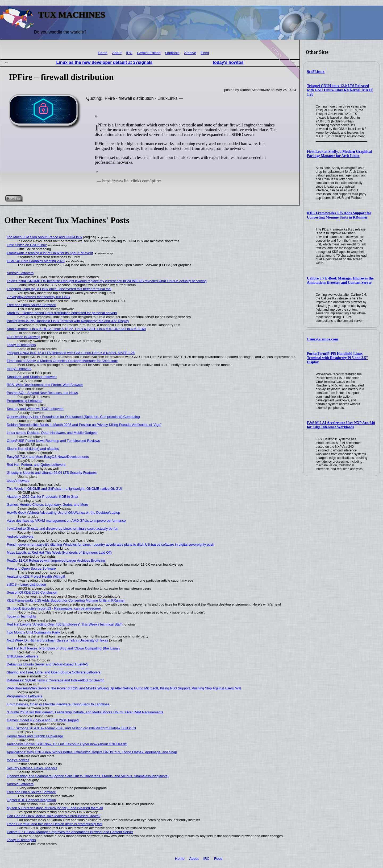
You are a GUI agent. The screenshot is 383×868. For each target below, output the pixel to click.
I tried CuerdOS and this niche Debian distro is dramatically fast (55, 824)
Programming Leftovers (25, 401)
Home (103, 53)
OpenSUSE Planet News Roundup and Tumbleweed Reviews (53, 441)
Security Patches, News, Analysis (32, 768)
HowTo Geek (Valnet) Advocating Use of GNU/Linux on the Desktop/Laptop (64, 513)
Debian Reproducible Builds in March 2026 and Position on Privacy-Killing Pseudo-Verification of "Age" (84, 425)
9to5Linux (316, 72)
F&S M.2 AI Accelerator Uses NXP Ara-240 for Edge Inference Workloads (341, 425)
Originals (172, 53)
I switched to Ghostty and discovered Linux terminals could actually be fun (63, 528)
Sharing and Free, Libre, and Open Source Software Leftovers (54, 672)
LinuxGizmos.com (323, 339)
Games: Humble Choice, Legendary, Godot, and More (48, 505)
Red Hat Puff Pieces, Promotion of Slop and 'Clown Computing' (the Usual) (63, 648)
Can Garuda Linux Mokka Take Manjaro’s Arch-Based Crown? (54, 816)
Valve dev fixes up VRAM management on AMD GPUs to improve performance (66, 521)
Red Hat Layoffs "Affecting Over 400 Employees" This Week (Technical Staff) (65, 624)
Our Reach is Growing (24, 337)
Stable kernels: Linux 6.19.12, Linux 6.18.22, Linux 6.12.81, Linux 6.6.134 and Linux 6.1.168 (76, 329)
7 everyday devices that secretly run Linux (39, 297)
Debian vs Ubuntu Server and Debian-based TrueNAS (48, 664)
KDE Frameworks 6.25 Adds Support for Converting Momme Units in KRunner (339, 215)
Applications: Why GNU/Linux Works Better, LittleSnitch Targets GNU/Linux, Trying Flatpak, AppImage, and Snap (92, 752)
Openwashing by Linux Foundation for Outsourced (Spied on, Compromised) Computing (73, 417)
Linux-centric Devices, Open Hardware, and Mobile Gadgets (52, 433)
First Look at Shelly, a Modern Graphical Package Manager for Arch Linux (339, 154)
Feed (205, 53)
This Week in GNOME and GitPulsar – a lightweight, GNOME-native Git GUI (64, 489)
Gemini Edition (149, 53)
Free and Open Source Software (31, 305)
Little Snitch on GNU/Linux (27, 245)
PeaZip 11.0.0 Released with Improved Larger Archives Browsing (56, 560)
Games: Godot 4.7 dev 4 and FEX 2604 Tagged (43, 720)
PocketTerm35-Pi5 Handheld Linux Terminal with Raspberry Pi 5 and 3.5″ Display (338, 358)
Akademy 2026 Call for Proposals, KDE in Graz (43, 497)
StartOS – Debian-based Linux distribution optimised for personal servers (62, 313)
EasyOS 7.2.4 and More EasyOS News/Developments (48, 457)
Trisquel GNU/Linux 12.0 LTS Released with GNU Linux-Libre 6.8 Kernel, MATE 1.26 (340, 90)
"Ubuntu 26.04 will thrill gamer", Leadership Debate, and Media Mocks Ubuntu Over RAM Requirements (85, 712)
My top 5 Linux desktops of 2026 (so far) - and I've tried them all (55, 808)
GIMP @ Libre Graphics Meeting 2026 (36, 261)
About (117, 53)
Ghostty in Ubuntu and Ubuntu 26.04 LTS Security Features (52, 473)
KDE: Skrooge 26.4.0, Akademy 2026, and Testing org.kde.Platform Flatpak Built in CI (72, 728)
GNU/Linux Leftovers (23, 656)
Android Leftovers (20, 273)
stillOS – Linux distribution (26, 584)
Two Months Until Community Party (34, 632)
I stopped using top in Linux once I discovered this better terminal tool (59, 289)
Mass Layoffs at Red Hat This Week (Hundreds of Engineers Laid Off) (59, 552)
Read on (14, 198)
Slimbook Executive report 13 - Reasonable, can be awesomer (54, 608)
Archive (190, 53)
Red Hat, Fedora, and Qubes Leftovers (36, 465)
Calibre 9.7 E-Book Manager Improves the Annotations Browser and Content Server (340, 280)
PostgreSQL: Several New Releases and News (42, 393)
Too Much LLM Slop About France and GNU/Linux (45, 237)
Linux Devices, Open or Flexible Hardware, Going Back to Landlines (58, 704)
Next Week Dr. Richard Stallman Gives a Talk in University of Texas (58, 640)
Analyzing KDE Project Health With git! (36, 576)
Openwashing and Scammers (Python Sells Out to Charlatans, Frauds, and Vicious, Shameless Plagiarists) (88, 776)
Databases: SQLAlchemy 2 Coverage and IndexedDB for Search (56, 680)
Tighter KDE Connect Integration (31, 800)
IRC (129, 53)
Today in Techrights (21, 345)
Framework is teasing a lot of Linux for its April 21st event (50, 253)
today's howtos (228, 62)
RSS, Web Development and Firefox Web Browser (45, 385)
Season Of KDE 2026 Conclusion (32, 592)
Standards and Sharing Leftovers (32, 377)
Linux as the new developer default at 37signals (104, 62)
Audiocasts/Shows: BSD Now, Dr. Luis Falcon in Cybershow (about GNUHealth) (67, 744)
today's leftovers (19, 369)
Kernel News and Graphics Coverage (35, 736)
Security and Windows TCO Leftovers (35, 409)
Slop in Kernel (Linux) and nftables (33, 449)
